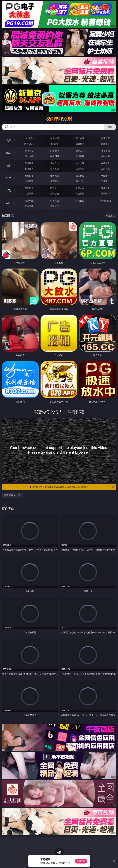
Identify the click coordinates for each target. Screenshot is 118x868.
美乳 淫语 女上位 (12, 495)
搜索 (110, 127)
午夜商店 (55, 201)
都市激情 (29, 188)
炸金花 (55, 144)
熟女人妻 (29, 156)
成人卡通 (80, 163)
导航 (8, 203)
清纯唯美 (55, 181)
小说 (8, 190)
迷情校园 (29, 193)
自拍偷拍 (55, 151)
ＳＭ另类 (105, 156)
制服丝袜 (29, 169)
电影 (8, 165)
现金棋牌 (80, 144)
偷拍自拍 (55, 163)
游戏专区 (105, 138)
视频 (8, 153)
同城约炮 (29, 201)
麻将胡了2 (29, 144)
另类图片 (105, 181)
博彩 (8, 141)
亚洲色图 (55, 176)
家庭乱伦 (55, 188)
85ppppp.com (59, 119)
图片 (8, 178)
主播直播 (80, 156)
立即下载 (81, 861)
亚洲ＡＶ (29, 151)
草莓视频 (80, 201)
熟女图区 (80, 181)
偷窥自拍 (29, 176)
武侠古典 (105, 188)
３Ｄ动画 (105, 151)
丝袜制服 (55, 156)
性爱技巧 (105, 193)
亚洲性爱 (29, 163)
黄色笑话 (80, 193)
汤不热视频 (105, 201)
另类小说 (55, 193)
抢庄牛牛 (105, 144)
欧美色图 (80, 176)
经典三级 (55, 169)
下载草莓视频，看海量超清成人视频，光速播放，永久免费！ (72, 487)
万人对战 (80, 138)
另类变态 (105, 169)
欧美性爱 (105, 163)
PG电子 (29, 138)
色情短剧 (55, 206)
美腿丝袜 (29, 181)
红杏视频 (29, 206)
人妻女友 (80, 188)
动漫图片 (105, 176)
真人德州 (55, 138)
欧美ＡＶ (80, 151)
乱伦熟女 (80, 169)
